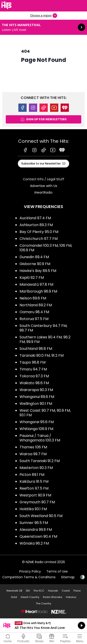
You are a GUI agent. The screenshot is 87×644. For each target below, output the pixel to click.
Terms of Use (57, 571)
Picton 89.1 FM (32, 475)
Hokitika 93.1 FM (33, 509)
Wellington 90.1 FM (36, 404)
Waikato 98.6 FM (34, 383)
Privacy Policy (30, 571)
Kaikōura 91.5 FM (34, 481)
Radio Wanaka (53, 597)
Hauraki (53, 591)
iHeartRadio (43, 192)
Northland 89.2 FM (36, 305)
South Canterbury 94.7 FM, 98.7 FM (43, 328)
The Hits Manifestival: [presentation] (43, 27)
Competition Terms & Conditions (29, 577)
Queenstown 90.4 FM (38, 536)
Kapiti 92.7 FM (32, 278)
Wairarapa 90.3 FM (36, 390)
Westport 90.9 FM (35, 495)
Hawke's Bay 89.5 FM (38, 271)
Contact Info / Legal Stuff (44, 179)
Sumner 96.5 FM (34, 523)
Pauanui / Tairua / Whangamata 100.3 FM (40, 438)
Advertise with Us (44, 186)
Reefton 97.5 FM (34, 488)
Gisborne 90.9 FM (35, 264)
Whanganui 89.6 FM (37, 397)
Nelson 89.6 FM (33, 298)
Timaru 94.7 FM (33, 369)
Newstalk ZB (14, 591)
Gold (14, 597)
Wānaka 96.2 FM (34, 543)
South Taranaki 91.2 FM (40, 461)
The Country (43, 603)
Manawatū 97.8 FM (36, 284)
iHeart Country (30, 597)
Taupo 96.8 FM (32, 362)
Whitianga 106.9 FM (36, 429)
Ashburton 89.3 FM (36, 225)
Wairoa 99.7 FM (33, 454)
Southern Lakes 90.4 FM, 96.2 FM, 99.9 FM (45, 339)
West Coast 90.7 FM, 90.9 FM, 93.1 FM (45, 413)
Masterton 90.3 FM (36, 468)
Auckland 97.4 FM (35, 218)
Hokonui (71, 597)
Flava (77, 591)
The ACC (39, 591)
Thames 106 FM (33, 447)
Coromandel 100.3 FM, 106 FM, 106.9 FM (46, 248)
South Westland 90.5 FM (41, 516)
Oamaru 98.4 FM (34, 312)
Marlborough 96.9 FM (38, 291)
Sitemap (68, 577)
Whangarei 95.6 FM (37, 422)
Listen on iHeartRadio (43, 625)
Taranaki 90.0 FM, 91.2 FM (42, 355)
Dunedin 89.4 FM (34, 257)
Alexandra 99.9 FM (36, 530)
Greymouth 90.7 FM (37, 502)
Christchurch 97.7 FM (39, 239)
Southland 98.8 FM (36, 349)
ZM (28, 591)
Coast (66, 591)
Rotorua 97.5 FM (34, 319)
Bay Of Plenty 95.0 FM (39, 232)
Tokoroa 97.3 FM (34, 376)
